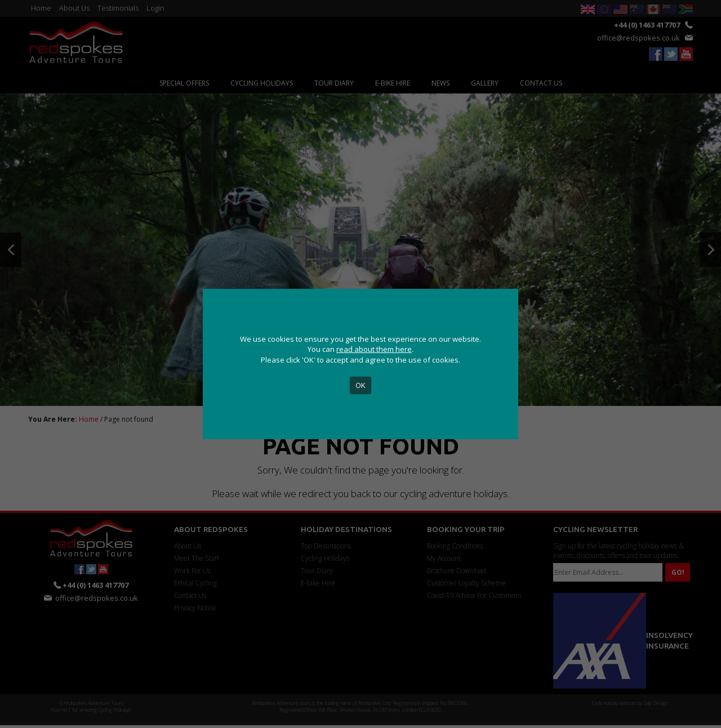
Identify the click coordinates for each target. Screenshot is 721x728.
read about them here (374, 349)
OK (360, 385)
